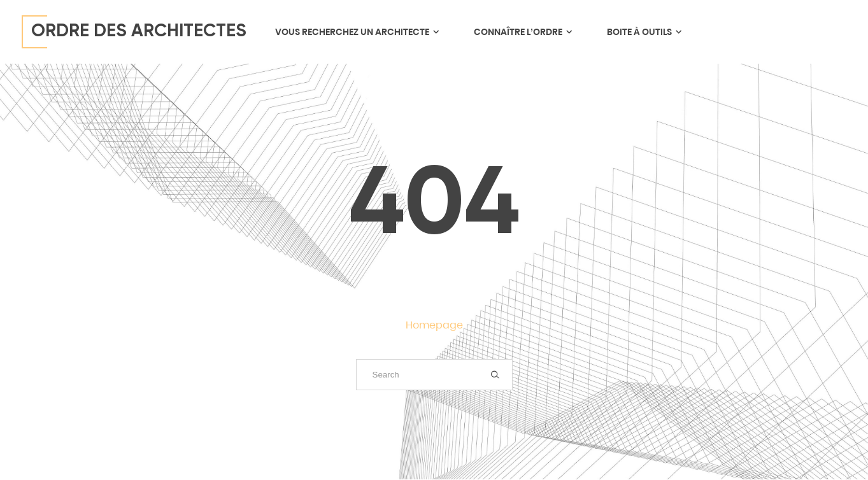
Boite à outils (644, 32)
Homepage (434, 325)
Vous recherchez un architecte (357, 32)
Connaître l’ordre (523, 32)
